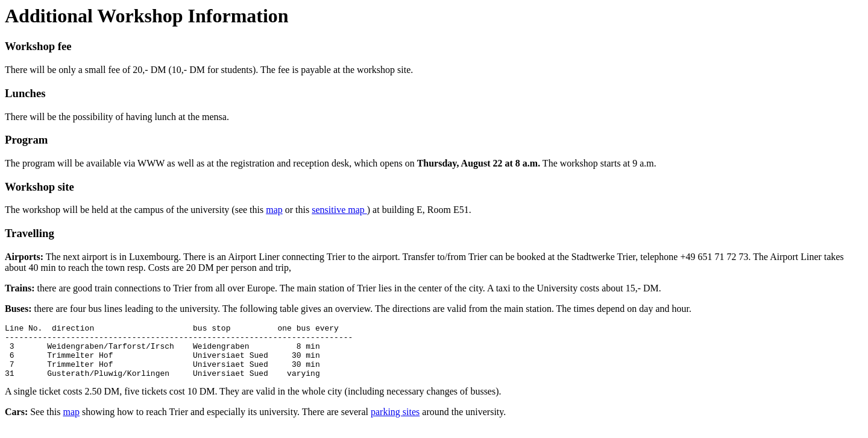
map (274, 210)
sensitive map (339, 210)
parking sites (395, 423)
